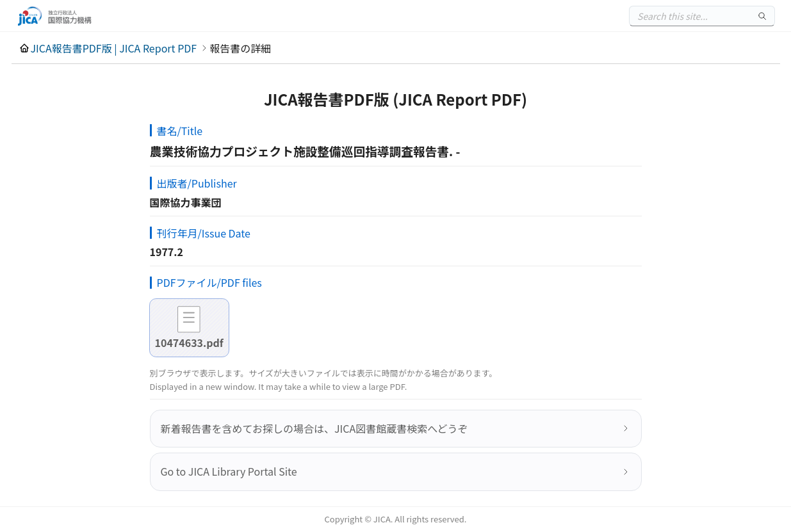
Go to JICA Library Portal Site (229, 471)
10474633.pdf (189, 343)
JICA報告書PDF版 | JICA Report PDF (114, 48)
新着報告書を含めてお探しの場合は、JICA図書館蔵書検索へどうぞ (314, 428)
